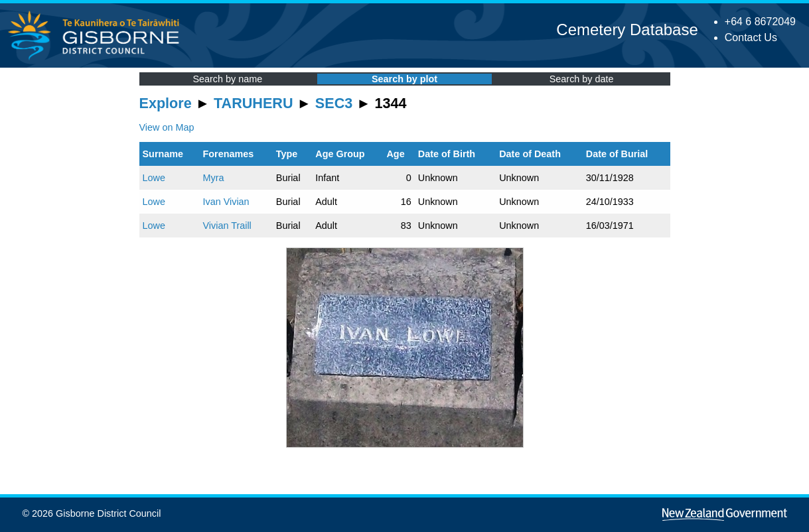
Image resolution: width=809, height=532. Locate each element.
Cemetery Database (627, 30)
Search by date (582, 79)
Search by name (227, 79)
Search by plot (404, 79)
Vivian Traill (227, 226)
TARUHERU (253, 103)
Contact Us (751, 37)
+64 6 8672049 (760, 22)
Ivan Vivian (226, 202)
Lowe (154, 178)
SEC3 (334, 103)
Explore (166, 103)
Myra (213, 178)
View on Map (167, 127)
